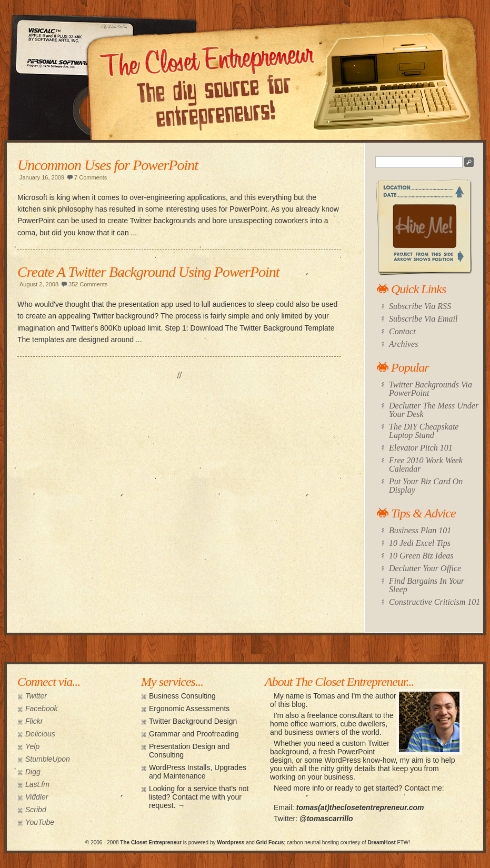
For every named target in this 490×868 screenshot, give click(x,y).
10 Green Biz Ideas (421, 556)
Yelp (32, 746)
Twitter (36, 696)
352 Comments (88, 284)
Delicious (40, 734)
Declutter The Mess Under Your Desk (434, 410)
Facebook (41, 709)
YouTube (40, 822)
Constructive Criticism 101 (434, 602)
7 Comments (91, 177)
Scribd (36, 810)
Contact (402, 331)
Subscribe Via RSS (420, 306)
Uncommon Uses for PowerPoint (108, 165)
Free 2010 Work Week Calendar (426, 465)
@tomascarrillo (326, 819)
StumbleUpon (48, 759)
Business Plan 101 (420, 530)
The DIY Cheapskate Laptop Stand (424, 431)
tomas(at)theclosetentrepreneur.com (360, 807)
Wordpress (231, 842)
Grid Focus (270, 842)
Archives (403, 344)
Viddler (37, 797)
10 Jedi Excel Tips (420, 543)
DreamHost (381, 842)
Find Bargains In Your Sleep (427, 585)
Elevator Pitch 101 (421, 448)
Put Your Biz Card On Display (426, 486)
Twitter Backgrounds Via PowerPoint (431, 389)
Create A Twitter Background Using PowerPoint (148, 272)
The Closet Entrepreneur (151, 842)
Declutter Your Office (425, 568)
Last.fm (37, 784)
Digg (33, 772)
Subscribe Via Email (423, 319)
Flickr (34, 721)
